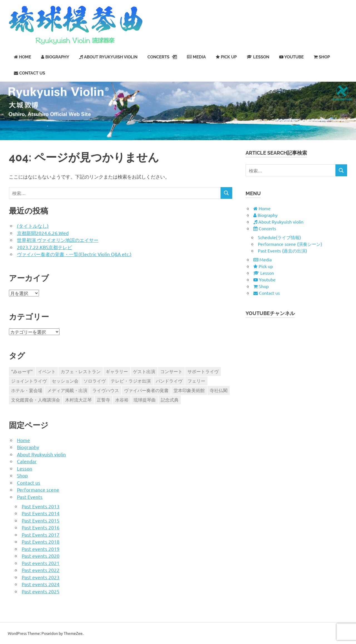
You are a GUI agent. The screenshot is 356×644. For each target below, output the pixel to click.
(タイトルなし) (33, 226)
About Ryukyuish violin (41, 454)
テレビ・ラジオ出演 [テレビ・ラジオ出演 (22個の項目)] (131, 381)
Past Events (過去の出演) (282, 251)
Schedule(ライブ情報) (279, 237)
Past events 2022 (41, 570)
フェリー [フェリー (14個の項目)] (196, 381)
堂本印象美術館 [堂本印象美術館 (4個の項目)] (189, 390)
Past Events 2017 (41, 535)
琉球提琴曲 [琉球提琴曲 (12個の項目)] (145, 400)
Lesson (25, 468)
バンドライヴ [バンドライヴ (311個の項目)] (169, 381)
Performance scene (38, 490)
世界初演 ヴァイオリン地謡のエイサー (58, 240)
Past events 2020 (41, 556)
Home (24, 440)
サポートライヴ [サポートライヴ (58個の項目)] (203, 371)
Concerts (162, 57)
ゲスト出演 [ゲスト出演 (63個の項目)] (144, 371)
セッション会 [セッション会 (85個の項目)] (65, 381)
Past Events (30, 497)
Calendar (27, 461)
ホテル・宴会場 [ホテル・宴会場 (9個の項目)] (27, 390)
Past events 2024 (41, 584)
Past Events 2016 (41, 527)
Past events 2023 (41, 577)
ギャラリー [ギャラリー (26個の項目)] (117, 371)
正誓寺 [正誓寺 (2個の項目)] (103, 400)
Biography (28, 447)
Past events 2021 (41, 563)
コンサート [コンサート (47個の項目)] (171, 371)
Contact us (29, 483)
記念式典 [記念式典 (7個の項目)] (170, 400)
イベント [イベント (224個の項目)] (47, 371)
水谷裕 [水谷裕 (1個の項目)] (122, 400)
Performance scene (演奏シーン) (290, 244)
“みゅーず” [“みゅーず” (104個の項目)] (22, 371)
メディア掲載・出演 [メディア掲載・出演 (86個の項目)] (67, 390)
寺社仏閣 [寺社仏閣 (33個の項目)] (219, 390)
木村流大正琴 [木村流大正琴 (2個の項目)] (78, 400)
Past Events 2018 (41, 542)
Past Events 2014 (41, 513)
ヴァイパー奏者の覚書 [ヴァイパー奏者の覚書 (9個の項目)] (146, 390)
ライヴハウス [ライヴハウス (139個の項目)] (106, 390)
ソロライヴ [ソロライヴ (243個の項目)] (95, 381)
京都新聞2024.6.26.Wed (43, 233)
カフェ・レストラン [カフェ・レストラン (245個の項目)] (81, 371)
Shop (22, 475)
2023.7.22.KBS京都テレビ (44, 247)
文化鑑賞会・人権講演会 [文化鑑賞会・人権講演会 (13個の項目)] (36, 400)
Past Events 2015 (41, 520)
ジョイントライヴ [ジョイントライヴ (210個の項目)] (29, 381)
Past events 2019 (41, 549)
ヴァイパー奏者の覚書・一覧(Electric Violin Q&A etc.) (74, 254)
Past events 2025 (41, 591)
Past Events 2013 (41, 506)
